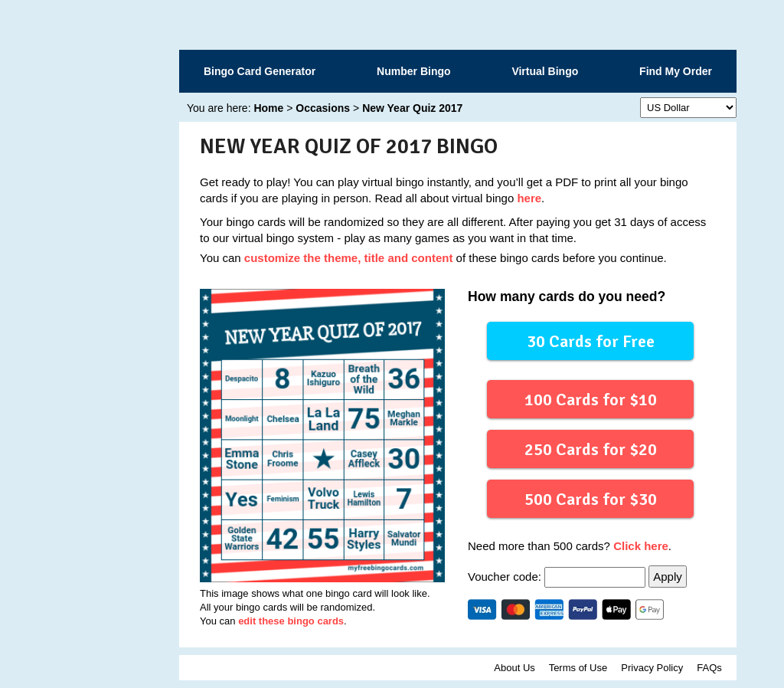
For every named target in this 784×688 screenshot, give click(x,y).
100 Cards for (590, 399)
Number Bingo (413, 71)
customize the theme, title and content (349, 258)
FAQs (709, 668)
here (529, 198)
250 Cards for (590, 449)
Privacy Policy (652, 668)
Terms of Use (578, 668)
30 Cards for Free (591, 341)
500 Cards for (590, 498)
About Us (514, 668)
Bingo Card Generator (260, 71)
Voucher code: (558, 577)
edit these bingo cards (291, 621)
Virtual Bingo (545, 71)
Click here (641, 546)
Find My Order (676, 71)
